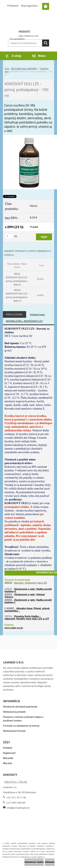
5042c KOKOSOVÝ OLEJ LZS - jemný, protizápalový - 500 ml (17, 279)
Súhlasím (50, 862)
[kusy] (9, 236)
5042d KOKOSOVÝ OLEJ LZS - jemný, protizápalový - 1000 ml (17, 295)
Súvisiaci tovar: (38, 314)
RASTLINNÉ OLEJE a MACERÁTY (24, 69)
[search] (46, 43)
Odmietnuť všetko (34, 862)
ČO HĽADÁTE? (17, 39)
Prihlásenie (13, 6)
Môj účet (8, 763)
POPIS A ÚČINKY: (15, 314)
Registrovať (9, 753)
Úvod (7, 69)
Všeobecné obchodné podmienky (20, 707)
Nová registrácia (29, 6)
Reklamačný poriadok (14, 712)
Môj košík (8, 758)
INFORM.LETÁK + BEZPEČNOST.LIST (24, 321)
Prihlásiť (8, 748)
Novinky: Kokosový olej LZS (30, 583)
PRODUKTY (24, 31)
